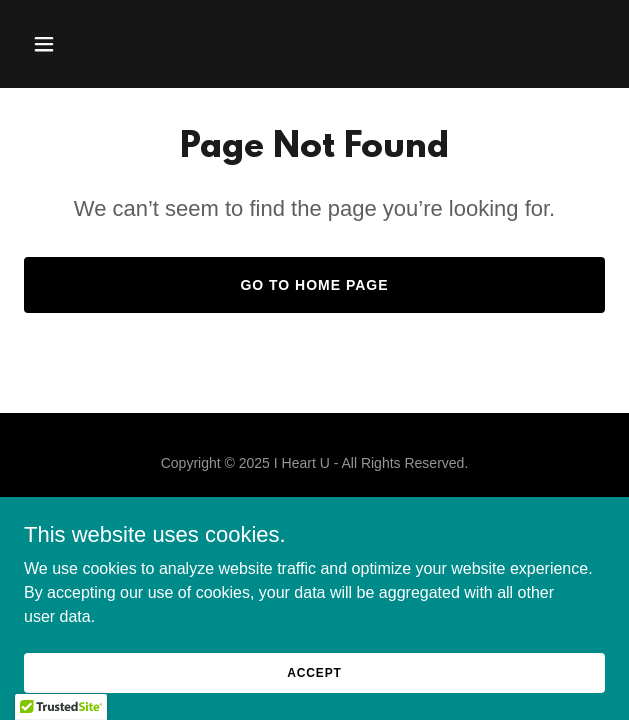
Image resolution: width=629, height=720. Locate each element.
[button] (90, 44)
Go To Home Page (314, 285)
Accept (314, 672)
